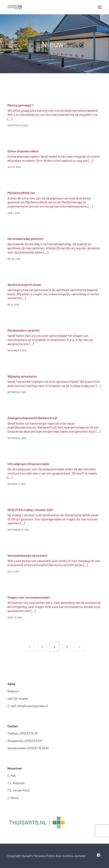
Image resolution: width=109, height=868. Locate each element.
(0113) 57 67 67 (34, 741)
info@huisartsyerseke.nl (32, 706)
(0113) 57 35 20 (29, 733)
